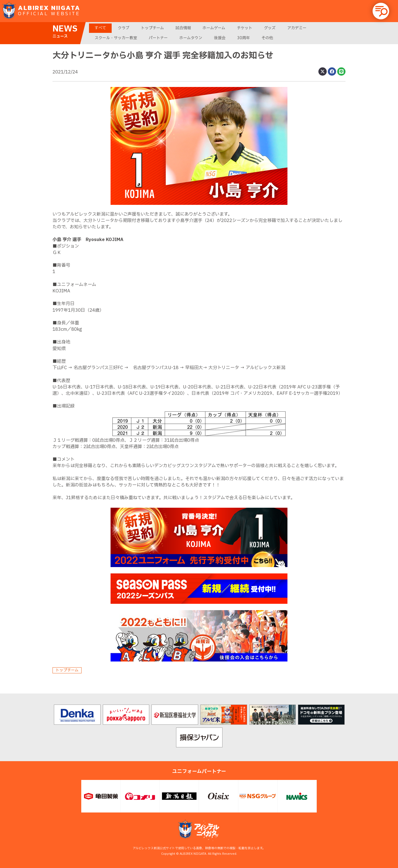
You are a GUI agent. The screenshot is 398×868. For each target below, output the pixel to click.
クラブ (124, 28)
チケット (245, 28)
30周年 (243, 38)
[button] (381, 11)
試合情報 (183, 28)
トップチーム (152, 28)
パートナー (158, 38)
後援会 (220, 38)
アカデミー (297, 28)
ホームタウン (191, 38)
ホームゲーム (214, 28)
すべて (100, 28)
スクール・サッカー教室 (116, 38)
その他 (267, 38)
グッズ (270, 28)
